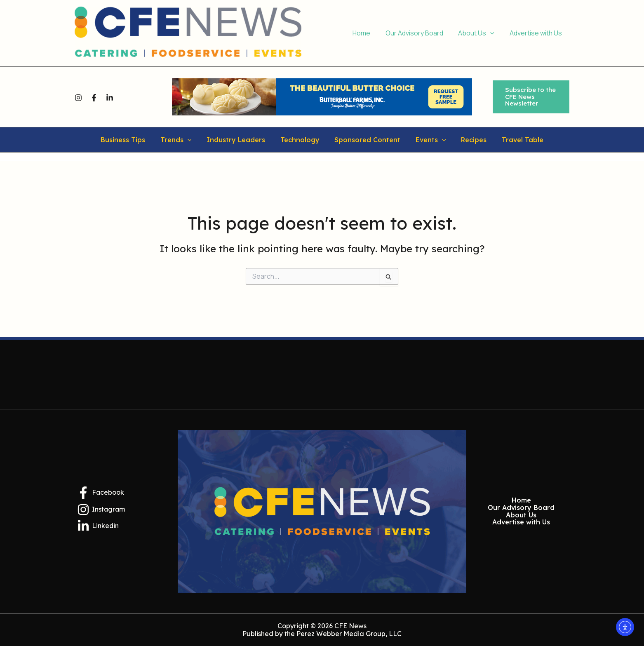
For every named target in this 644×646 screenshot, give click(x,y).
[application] (493, 33)
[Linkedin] (110, 97)
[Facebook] (94, 97)
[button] (531, 97)
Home (521, 500)
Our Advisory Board (521, 508)
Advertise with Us (521, 522)
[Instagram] (78, 97)
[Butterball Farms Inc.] (322, 96)
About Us (521, 515)
